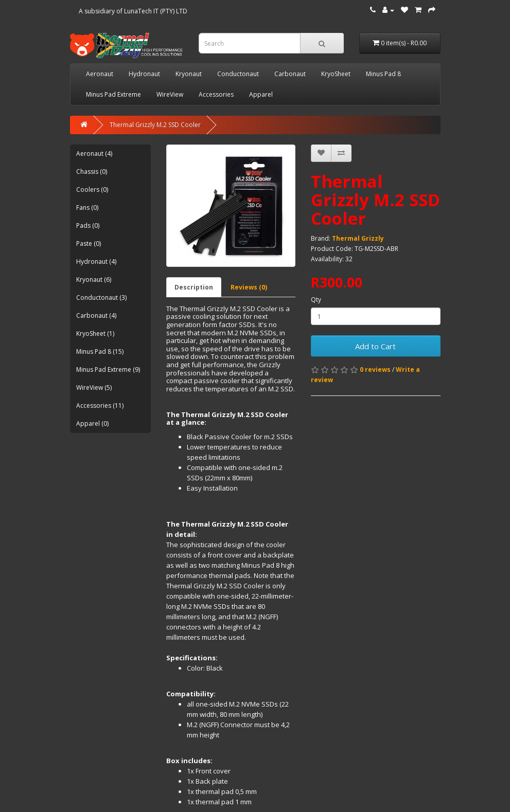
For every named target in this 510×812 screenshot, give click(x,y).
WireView (170, 94)
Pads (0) (88, 225)
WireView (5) (94, 387)
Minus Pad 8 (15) (100, 351)
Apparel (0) (92, 423)
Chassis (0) (92, 172)
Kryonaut (189, 74)
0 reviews (375, 369)
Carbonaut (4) (96, 315)
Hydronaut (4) (96, 261)
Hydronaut (144, 74)
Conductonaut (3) (101, 297)
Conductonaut (238, 74)
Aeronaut (100, 74)
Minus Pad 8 (383, 74)
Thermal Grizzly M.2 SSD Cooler (155, 125)
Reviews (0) (249, 287)
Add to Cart (375, 346)
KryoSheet (336, 74)
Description (194, 287)
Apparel (261, 94)
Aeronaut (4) (94, 154)
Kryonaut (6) (94, 279)
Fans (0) (87, 207)
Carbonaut (290, 74)
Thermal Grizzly (358, 238)
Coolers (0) (92, 190)
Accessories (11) (100, 405)
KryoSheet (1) (95, 333)
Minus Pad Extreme (113, 94)
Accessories (216, 94)
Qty (316, 300)
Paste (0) (89, 243)
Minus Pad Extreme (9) (108, 369)
